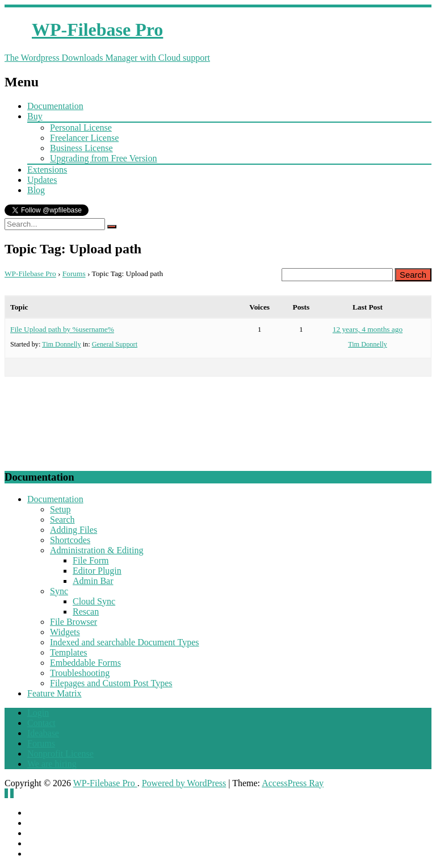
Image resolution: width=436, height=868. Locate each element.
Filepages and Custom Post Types (111, 683)
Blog (36, 190)
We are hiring (52, 764)
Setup (60, 509)
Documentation (55, 106)
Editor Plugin (97, 571)
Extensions (47, 170)
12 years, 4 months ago (368, 329)
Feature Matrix (54, 693)
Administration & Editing (97, 550)
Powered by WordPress (184, 783)
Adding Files (74, 530)
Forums (74, 274)
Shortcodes (70, 540)
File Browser (74, 622)
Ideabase (43, 733)
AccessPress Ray (293, 783)
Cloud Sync (94, 601)
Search (62, 519)
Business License (81, 148)
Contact (41, 723)
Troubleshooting (80, 673)
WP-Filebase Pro (30, 274)
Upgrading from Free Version (104, 158)
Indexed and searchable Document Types (124, 642)
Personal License (81, 128)
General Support (115, 343)
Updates (42, 180)
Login (38, 713)
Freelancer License (84, 138)
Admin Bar (93, 581)
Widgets (65, 632)
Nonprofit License (60, 754)
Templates (69, 652)
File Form (91, 560)
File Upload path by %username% (62, 329)
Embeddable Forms (85, 663)
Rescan (86, 612)
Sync (59, 591)
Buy (35, 116)
